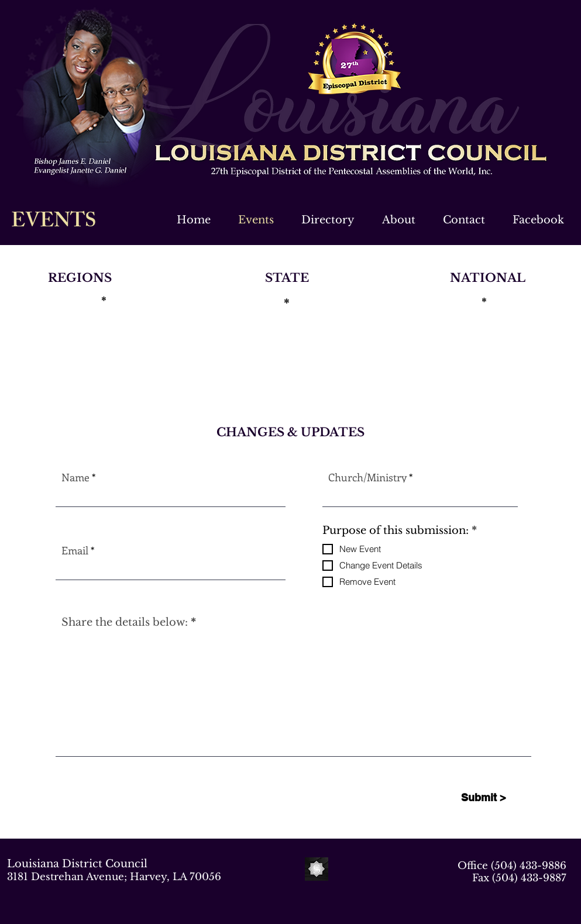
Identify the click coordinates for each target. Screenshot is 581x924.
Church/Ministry (367, 477)
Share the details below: (125, 622)
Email (75, 550)
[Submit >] (484, 798)
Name (75, 477)
